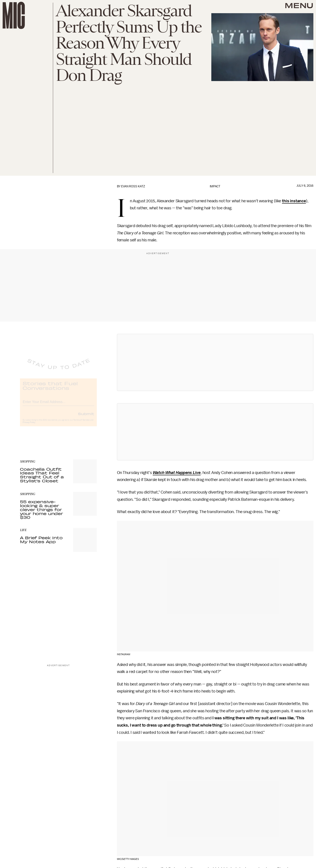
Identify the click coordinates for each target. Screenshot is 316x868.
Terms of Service (81, 424)
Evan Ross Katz (133, 186)
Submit (86, 417)
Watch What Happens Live (177, 473)
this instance (294, 201)
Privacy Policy (29, 426)
